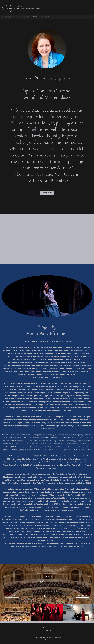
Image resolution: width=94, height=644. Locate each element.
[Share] (45, 596)
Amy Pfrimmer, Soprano (16, 6)
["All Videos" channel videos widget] (47, 593)
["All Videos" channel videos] (47, 612)
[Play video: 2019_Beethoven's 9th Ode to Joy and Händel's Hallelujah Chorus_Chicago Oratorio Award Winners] (47, 582)
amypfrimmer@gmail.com (47, 628)
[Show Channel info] (49, 596)
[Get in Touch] (47, 193)
